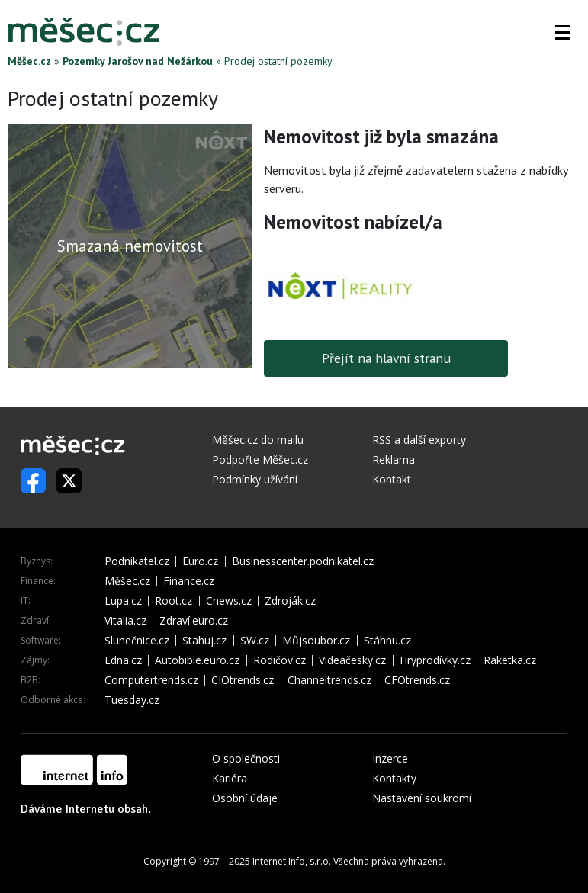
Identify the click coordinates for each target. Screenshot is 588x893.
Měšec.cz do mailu (258, 440)
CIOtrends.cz (243, 680)
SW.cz (255, 641)
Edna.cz (123, 660)
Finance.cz (189, 581)
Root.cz (174, 601)
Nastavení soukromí (422, 798)
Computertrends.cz (151, 680)
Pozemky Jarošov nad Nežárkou (138, 61)
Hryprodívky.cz (435, 660)
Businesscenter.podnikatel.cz (303, 561)
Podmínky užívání (255, 479)
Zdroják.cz (290, 601)
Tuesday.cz (132, 700)
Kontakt (392, 479)
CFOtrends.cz (417, 680)
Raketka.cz (510, 660)
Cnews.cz (229, 601)
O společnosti (246, 758)
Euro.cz (200, 561)
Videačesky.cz (352, 660)
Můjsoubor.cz (316, 641)
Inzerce (390, 758)
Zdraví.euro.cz (194, 621)
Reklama (394, 459)
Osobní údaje (245, 798)
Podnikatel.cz (137, 561)
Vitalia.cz (125, 621)
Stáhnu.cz (387, 641)
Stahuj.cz (204, 641)
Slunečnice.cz (137, 641)
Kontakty (394, 778)
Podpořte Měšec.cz (260, 459)
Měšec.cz (29, 61)
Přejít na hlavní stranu (386, 358)
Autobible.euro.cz (197, 660)
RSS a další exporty (419, 440)
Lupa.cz (123, 601)
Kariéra (230, 778)
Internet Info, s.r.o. (292, 861)
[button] (563, 32)
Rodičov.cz (280, 660)
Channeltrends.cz (329, 680)
